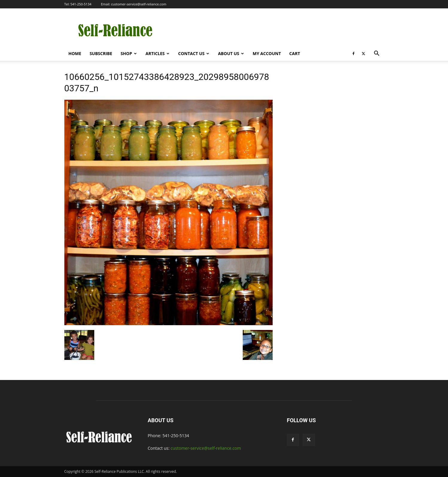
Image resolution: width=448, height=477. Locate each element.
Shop (129, 53)
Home (75, 53)
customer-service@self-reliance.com (139, 4)
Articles (157, 53)
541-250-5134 (81, 4)
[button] (377, 54)
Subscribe (101, 53)
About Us (231, 53)
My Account (267, 53)
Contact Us (194, 53)
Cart (295, 53)
